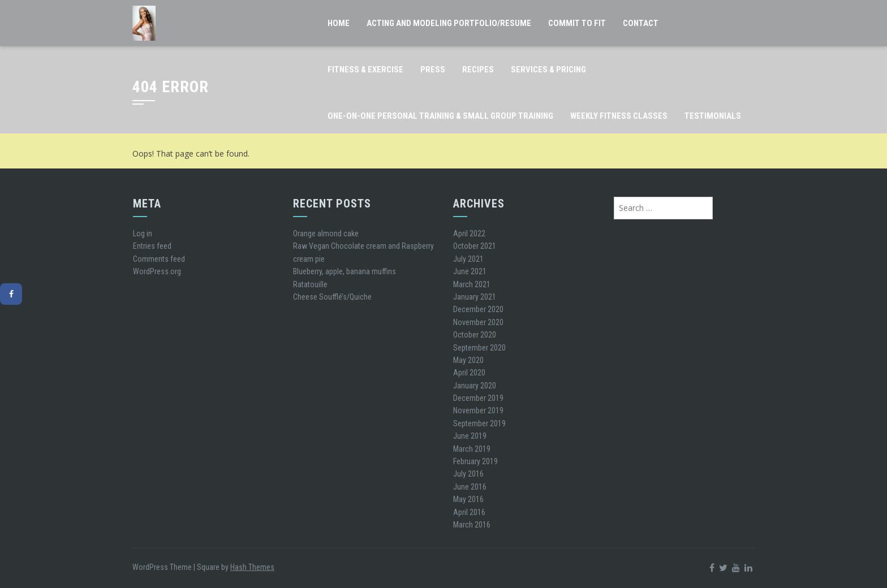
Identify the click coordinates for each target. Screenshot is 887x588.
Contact (641, 23)
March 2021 (472, 284)
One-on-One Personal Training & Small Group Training (440, 116)
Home (339, 23)
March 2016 (472, 525)
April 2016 (469, 512)
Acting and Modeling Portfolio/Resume (449, 23)
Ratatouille (310, 284)
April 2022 (469, 234)
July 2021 (468, 259)
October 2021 (475, 246)
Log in (143, 234)
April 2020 (469, 373)
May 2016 (468, 499)
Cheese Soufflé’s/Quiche (332, 297)
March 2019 (472, 449)
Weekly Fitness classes (619, 116)
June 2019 (470, 436)
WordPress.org (157, 271)
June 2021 (470, 271)
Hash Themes (252, 567)
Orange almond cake (326, 234)
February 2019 (475, 461)
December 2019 (478, 398)
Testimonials (713, 116)
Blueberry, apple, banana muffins (345, 271)
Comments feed (159, 259)
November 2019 (478, 410)
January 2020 (475, 386)
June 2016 (470, 487)
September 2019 (479, 423)
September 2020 (479, 348)
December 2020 (478, 309)
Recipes (478, 70)
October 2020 (475, 335)
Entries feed (152, 246)
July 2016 (468, 474)
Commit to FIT (577, 23)
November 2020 (478, 322)
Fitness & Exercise (365, 70)
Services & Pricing (548, 70)
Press (433, 70)
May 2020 (468, 360)
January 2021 (475, 297)
